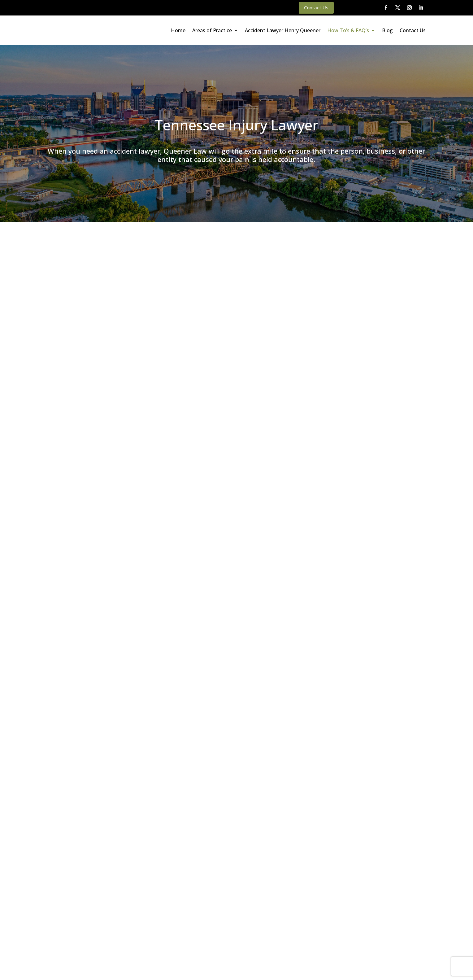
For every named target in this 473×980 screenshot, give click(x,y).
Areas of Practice (212, 30)
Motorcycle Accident (384, 482)
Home (178, 30)
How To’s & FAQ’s (348, 30)
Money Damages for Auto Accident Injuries (95, 436)
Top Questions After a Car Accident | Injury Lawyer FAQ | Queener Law (393, 307)
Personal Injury (378, 502)
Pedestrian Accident (383, 492)
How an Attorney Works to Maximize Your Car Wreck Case (390, 372)
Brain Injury (375, 425)
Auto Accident (377, 406)
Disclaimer (124, 967)
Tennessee (374, 540)
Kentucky (372, 473)
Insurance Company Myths (79, 348)
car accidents (297, 289)
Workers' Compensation (387, 578)
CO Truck (372, 444)
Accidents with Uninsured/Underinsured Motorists (102, 372)
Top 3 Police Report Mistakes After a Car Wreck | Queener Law (393, 283)
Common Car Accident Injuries (82, 396)
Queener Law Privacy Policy (81, 967)
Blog (387, 30)
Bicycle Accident (379, 416)
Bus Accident (376, 435)
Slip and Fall (375, 530)
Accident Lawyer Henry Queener (283, 30)
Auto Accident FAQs (72, 412)
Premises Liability (381, 511)
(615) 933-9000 (248, 539)
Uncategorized (378, 568)
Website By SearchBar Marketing (408, 967)
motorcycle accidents (91, 297)
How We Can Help (70, 420)
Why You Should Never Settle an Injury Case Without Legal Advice (393, 331)
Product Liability (379, 521)
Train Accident (378, 549)
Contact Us (316, 7)
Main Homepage (31, 967)
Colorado (372, 454)
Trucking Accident (381, 559)
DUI (367, 464)
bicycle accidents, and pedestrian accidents (158, 297)
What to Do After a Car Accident (85, 324)
